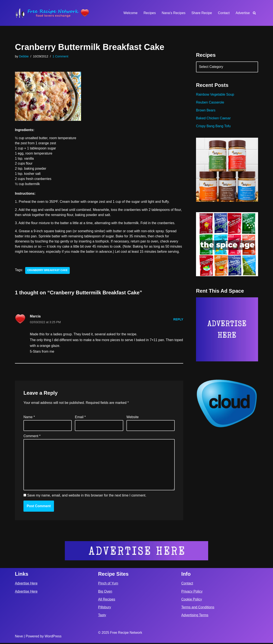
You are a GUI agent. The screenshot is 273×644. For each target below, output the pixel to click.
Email (80, 418)
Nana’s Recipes (173, 13)
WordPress (53, 637)
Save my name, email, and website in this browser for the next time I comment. (87, 496)
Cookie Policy (192, 600)
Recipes (149, 13)
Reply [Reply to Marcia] (178, 320)
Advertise (243, 13)
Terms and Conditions (198, 608)
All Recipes (107, 600)
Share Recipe (201, 13)
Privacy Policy (192, 592)
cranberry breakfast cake (48, 271)
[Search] (254, 13)
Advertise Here (26, 584)
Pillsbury (105, 608)
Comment (32, 437)
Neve (19, 637)
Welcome (130, 13)
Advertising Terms (195, 616)
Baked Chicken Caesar (213, 119)
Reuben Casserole (210, 103)
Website (133, 418)
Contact (224, 13)
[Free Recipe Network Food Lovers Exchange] (52, 13)
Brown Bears (206, 111)
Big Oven (105, 592)
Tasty (102, 616)
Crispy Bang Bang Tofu (213, 126)
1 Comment (61, 56)
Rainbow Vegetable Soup (215, 95)
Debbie (24, 56)
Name (29, 418)
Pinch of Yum (108, 584)
